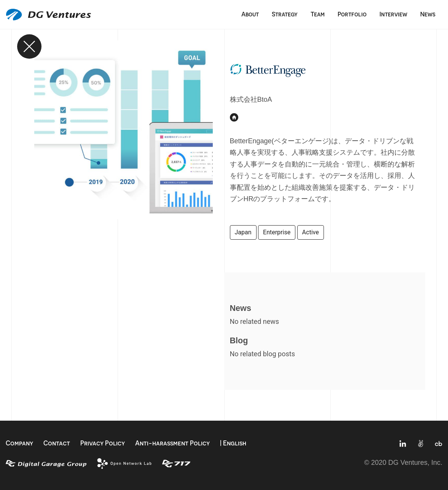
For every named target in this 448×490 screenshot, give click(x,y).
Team (318, 14)
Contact (57, 443)
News (428, 14)
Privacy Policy (103, 443)
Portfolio (352, 14)
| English (233, 443)
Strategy (285, 14)
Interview (393, 14)
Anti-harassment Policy (172, 443)
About (250, 14)
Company (19, 443)
